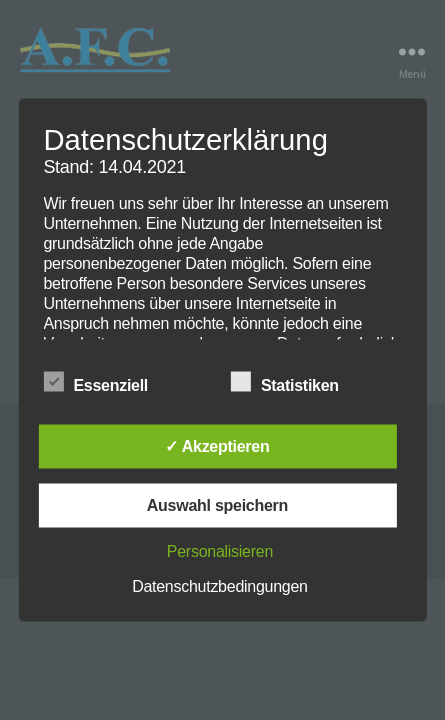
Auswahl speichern (217, 505)
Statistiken (295, 383)
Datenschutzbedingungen (220, 586)
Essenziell (106, 383)
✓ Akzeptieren (217, 446)
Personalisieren (220, 551)
